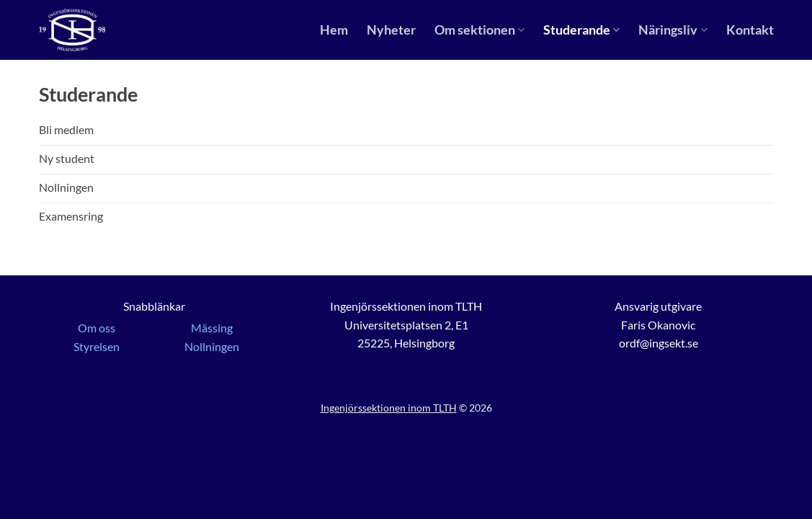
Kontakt (750, 30)
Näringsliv (673, 30)
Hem (334, 30)
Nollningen (212, 346)
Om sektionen (479, 30)
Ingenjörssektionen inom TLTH (389, 408)
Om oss (97, 328)
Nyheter (391, 30)
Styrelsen (97, 346)
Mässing (212, 328)
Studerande (581, 30)
